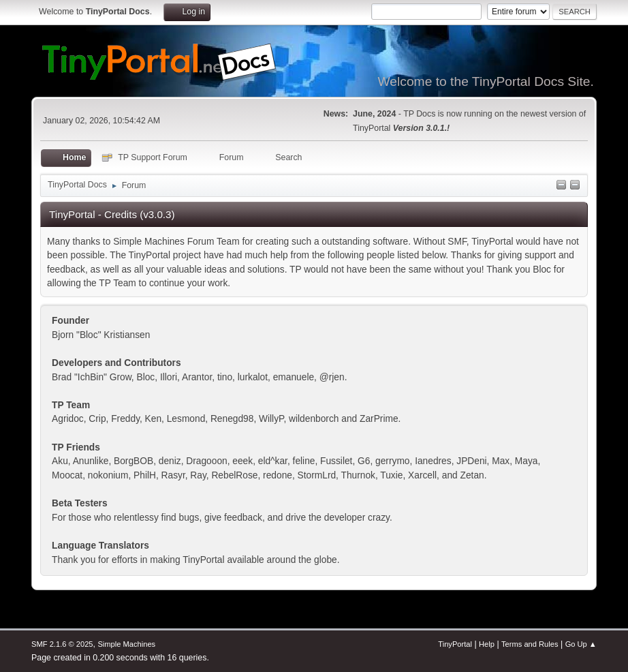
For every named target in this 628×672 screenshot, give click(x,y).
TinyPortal (455, 644)
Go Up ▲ (581, 644)
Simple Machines (126, 644)
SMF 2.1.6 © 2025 (62, 644)
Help (487, 644)
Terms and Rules (530, 644)
